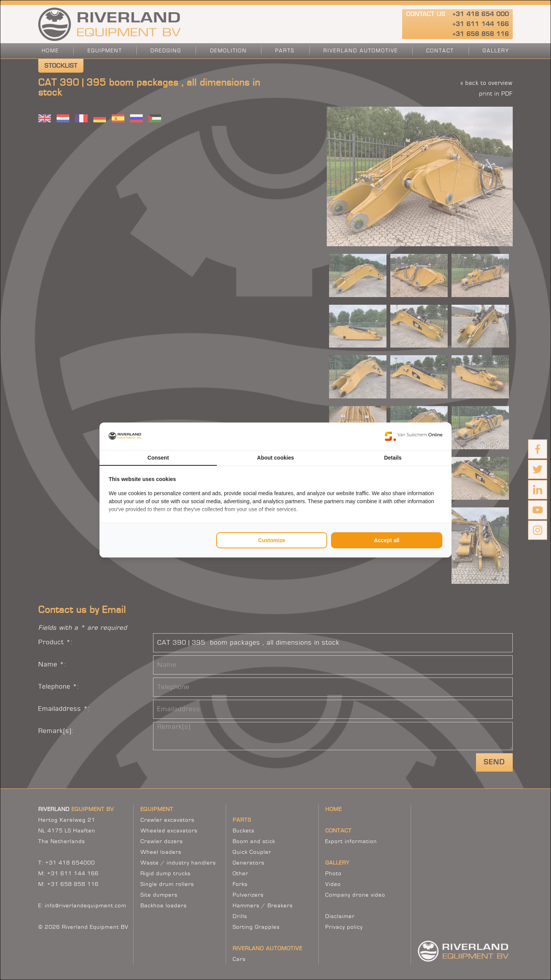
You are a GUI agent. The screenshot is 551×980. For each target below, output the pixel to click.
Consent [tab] (158, 458)
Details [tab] (393, 458)
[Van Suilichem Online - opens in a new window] (414, 436)
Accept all (387, 540)
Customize (272, 540)
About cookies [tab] (275, 458)
